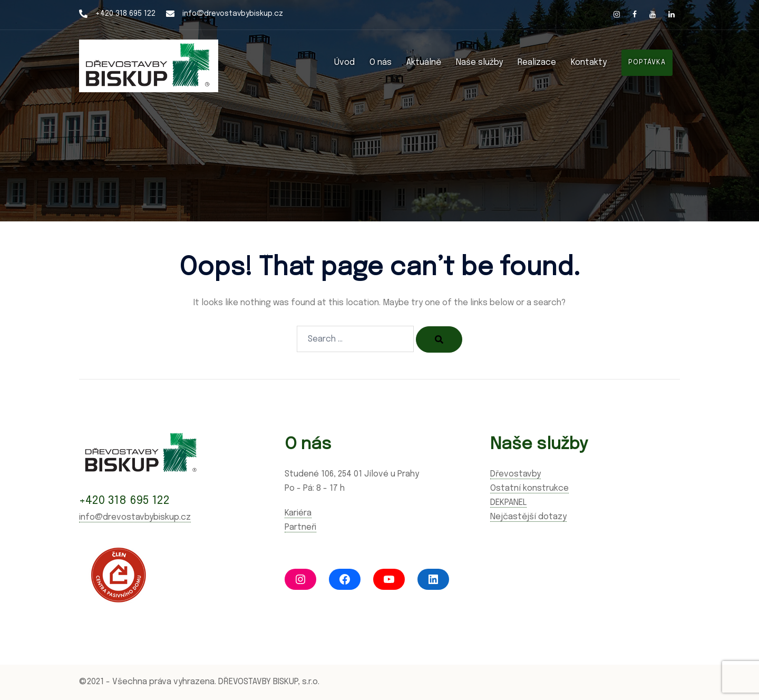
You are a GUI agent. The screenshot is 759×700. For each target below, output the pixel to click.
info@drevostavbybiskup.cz (233, 14)
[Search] (439, 339)
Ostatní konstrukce (529, 488)
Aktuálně (424, 62)
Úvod (344, 62)
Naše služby (479, 62)
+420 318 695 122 (125, 14)
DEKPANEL (508, 503)
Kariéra (298, 513)
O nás (381, 62)
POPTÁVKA (647, 62)
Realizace (537, 62)
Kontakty (589, 62)
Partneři (300, 527)
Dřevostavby (515, 474)
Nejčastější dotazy (528, 517)
